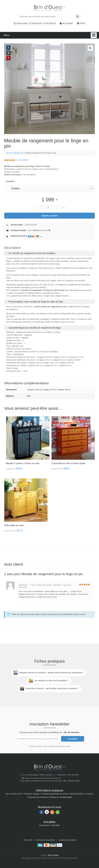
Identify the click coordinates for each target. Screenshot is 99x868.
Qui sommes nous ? (14, 794)
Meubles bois (19, 153)
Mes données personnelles (45, 840)
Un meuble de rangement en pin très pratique (32, 253)
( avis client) (22, 160)
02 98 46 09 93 (35, 23)
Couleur (10, 181)
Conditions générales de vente (54, 794)
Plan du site (28, 840)
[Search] (78, 17)
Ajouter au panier (49, 216)
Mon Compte (67, 23)
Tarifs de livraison (77, 794)
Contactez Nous (73, 781)
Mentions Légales (32, 794)
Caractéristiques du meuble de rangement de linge (35, 328)
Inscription (73, 739)
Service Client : (23, 23)
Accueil (9, 153)
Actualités (55, 825)
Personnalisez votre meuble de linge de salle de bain (36, 302)
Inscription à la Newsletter (67, 840)
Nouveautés (45, 825)
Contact (89, 794)
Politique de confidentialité (60, 797)
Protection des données (37, 797)
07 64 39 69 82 (50, 23)
